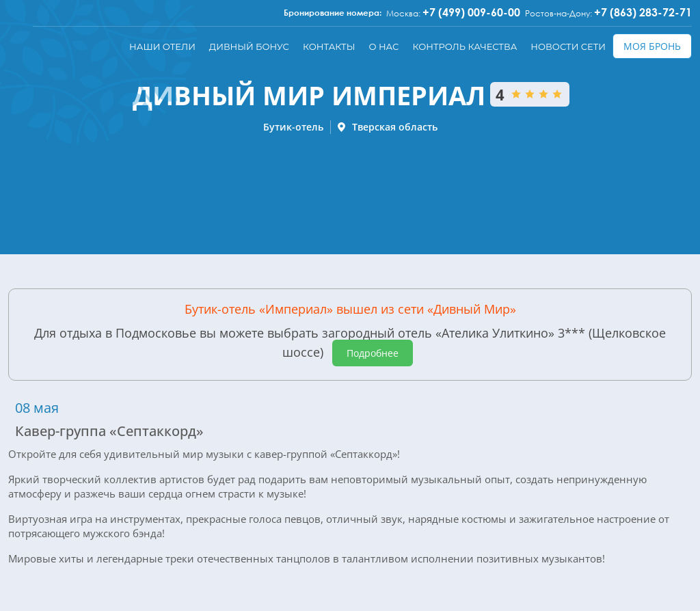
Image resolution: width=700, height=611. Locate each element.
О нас (383, 46)
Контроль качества (465, 46)
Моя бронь (652, 46)
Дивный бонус (249, 46)
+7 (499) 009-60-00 (471, 12)
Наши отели (162, 46)
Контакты (329, 46)
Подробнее (373, 353)
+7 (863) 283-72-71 (643, 12)
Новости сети (568, 46)
